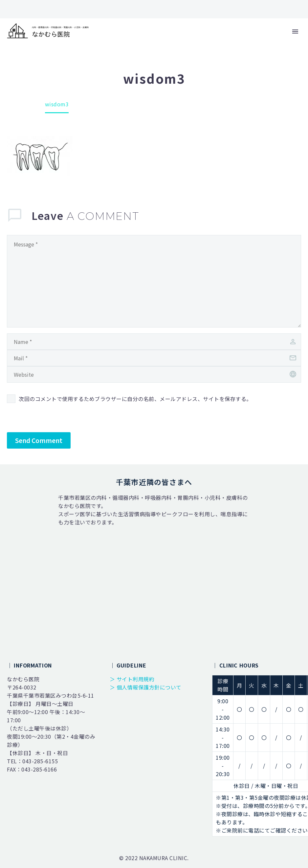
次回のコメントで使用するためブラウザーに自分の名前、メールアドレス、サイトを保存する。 (135, 399)
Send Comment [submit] (39, 440)
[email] (154, 358)
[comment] (154, 281)
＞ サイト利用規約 (132, 679)
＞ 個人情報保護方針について (146, 687)
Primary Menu (295, 32)
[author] (154, 342)
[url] (154, 374)
